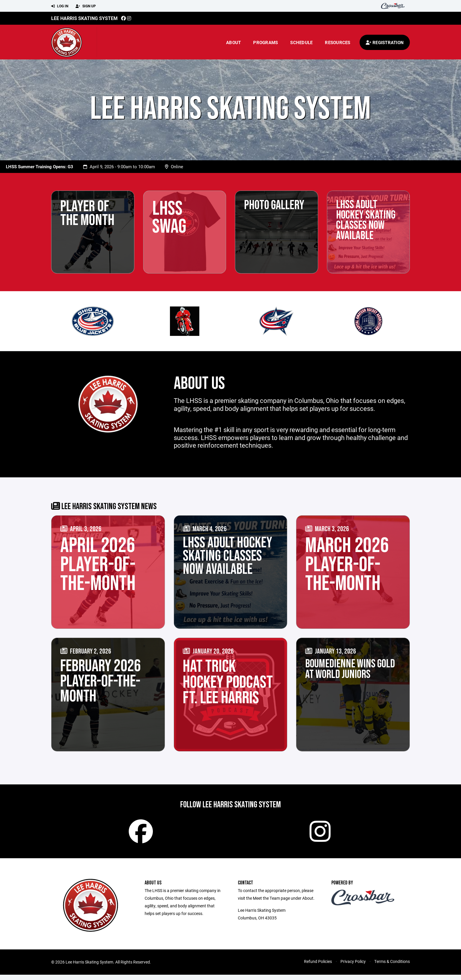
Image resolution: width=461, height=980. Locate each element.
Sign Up (86, 6)
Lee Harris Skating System (84, 18)
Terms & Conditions (392, 967)
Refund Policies (318, 967)
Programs (265, 42)
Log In (60, 6)
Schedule (301, 42)
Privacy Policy (353, 967)
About (233, 42)
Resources (338, 42)
